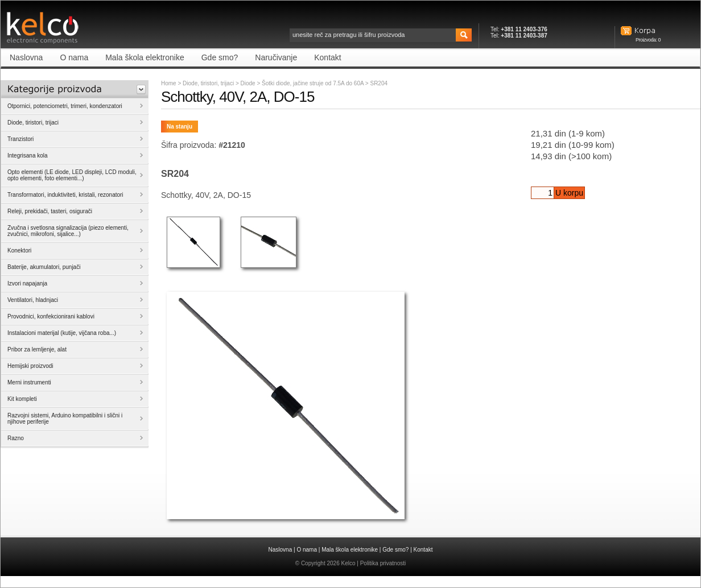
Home (169, 83)
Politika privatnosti (383, 563)
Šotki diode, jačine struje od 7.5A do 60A (314, 83)
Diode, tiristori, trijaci (208, 83)
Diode (249, 83)
